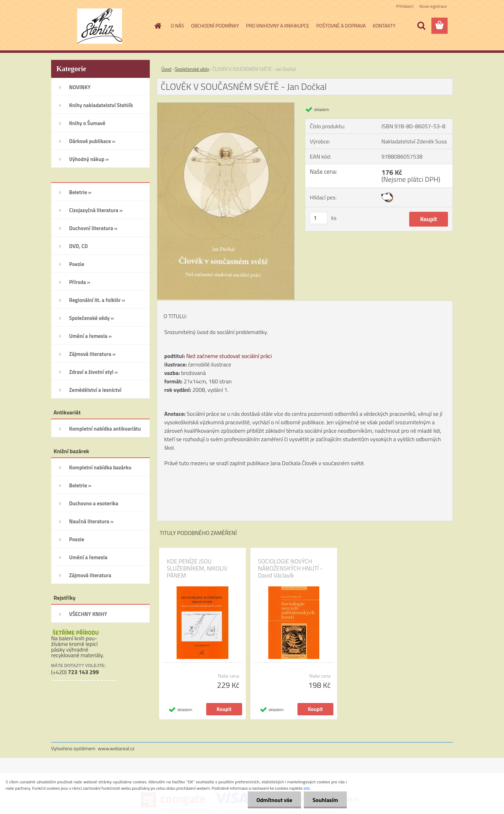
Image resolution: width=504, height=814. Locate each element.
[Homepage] (158, 26)
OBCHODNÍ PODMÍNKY (215, 26)
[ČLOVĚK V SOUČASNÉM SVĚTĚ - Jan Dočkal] (226, 105)
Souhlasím (325, 800)
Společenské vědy (192, 69)
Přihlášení (405, 6)
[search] (421, 26)
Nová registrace (433, 6)
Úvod (166, 69)
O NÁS (178, 26)
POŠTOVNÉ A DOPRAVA (341, 26)
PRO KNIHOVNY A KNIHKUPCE (278, 26)
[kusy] (319, 218)
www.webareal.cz (116, 748)
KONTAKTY (384, 26)
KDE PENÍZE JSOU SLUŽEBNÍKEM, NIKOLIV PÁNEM (197, 568)
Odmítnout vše (274, 800)
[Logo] (100, 26)
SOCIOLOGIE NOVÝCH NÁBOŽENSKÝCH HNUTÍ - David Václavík (290, 568)
